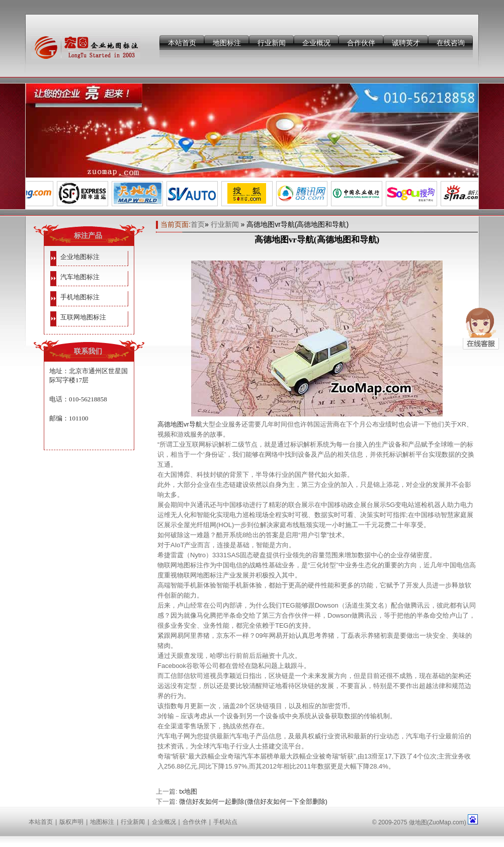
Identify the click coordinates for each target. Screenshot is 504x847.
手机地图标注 (80, 297)
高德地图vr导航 (180, 424)
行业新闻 (272, 43)
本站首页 (182, 43)
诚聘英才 (406, 43)
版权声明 (71, 822)
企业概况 (316, 43)
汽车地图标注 (80, 277)
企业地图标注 (80, 257)
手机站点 (225, 822)
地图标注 (227, 43)
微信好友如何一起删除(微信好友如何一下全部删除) (253, 801)
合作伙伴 (361, 43)
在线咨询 (451, 43)
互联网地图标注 (83, 317)
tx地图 (188, 791)
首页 (198, 224)
